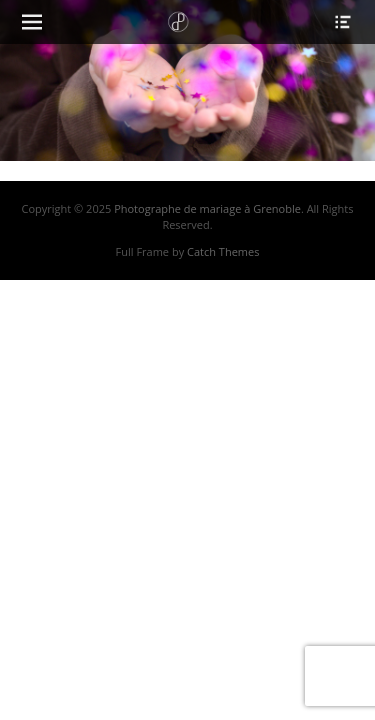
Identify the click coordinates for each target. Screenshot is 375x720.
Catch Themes (223, 251)
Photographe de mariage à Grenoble (207, 208)
